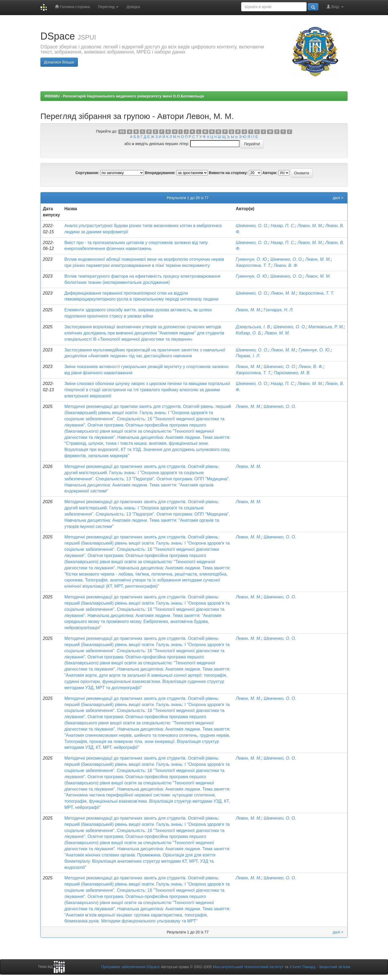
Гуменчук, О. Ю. (252, 259)
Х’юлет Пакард (302, 967)
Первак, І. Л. (248, 356)
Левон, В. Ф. (286, 265)
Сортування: (87, 173)
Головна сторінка (72, 7)
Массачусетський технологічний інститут (248, 967)
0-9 (122, 132)
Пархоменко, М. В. (292, 373)
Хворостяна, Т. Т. (254, 265)
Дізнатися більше (59, 62)
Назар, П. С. (283, 226)
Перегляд (108, 7)
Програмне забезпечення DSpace (130, 967)
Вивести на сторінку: (228, 173)
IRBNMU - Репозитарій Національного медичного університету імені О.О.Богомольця (124, 96)
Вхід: (335, 7)
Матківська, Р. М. (326, 327)
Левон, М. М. (310, 226)
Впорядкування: (160, 173)
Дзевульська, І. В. (253, 327)
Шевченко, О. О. (252, 226)
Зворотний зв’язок (335, 967)
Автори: (270, 173)
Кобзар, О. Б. (249, 333)
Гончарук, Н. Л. (278, 310)
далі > (338, 198)
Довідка (133, 7)
